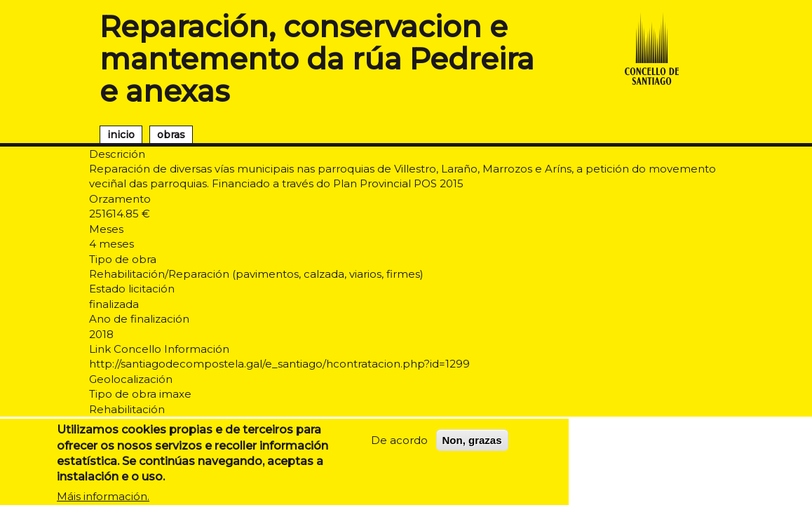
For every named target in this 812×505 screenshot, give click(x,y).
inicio (121, 135)
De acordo (399, 446)
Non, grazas (472, 446)
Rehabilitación (127, 409)
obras (171, 135)
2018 (101, 334)
